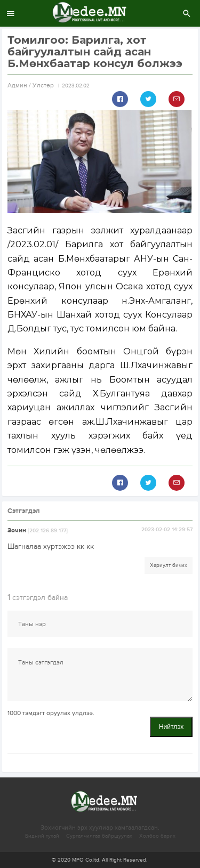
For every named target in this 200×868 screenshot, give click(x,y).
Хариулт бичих (169, 565)
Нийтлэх (171, 727)
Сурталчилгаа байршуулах (99, 836)
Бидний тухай (42, 836)
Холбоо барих (157, 836)
